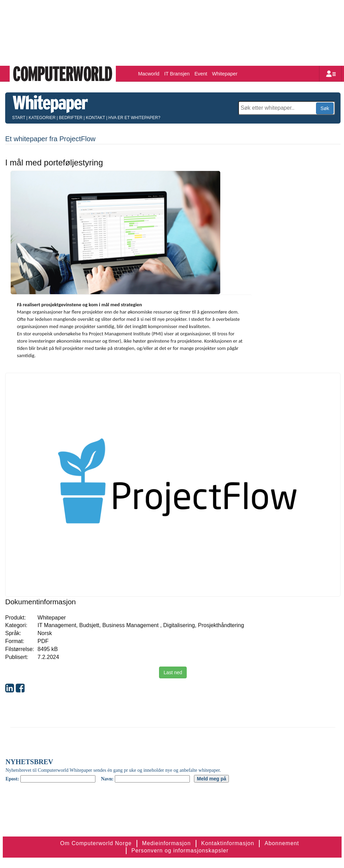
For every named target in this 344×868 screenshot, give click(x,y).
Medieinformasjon (166, 843)
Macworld (149, 74)
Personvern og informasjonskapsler (180, 851)
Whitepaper (225, 74)
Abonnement (282, 843)
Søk (325, 108)
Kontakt (95, 118)
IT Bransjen (177, 74)
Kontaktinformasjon (228, 843)
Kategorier (42, 118)
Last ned (173, 672)
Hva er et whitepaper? (134, 118)
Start (19, 118)
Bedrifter (71, 118)
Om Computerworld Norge (96, 843)
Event (201, 74)
